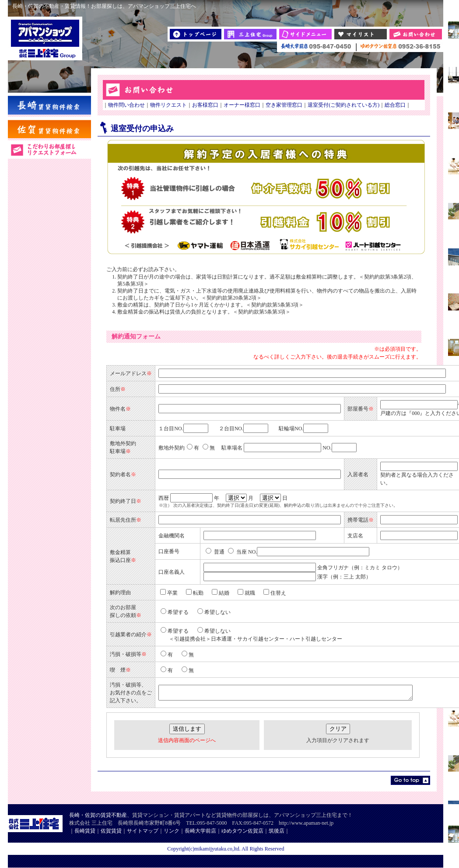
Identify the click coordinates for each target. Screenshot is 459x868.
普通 (215, 552)
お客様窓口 (205, 105)
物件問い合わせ (126, 105)
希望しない (214, 612)
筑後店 (277, 831)
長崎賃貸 (85, 831)
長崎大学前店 (200, 831)
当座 (237, 552)
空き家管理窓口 (284, 105)
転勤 (195, 593)
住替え (275, 593)
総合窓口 (395, 105)
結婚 (221, 593)
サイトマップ (143, 831)
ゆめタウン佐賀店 (242, 831)
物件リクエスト (168, 105)
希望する (175, 612)
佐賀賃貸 (111, 831)
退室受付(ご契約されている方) (343, 105)
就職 (246, 593)
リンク (172, 831)
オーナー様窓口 (242, 105)
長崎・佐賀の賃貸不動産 (98, 815)
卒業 (169, 593)
